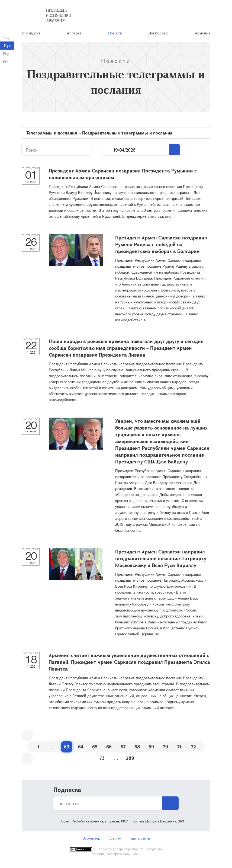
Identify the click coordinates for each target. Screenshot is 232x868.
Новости (115, 34)
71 (179, 748)
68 (137, 748)
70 (165, 748)
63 (67, 748)
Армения (202, 34)
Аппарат (74, 34)
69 (151, 748)
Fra (6, 62)
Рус (7, 45)
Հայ (6, 37)
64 (81, 748)
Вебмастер (91, 839)
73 (102, 759)
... (107, 151)
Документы (158, 34)
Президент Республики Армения (59, 16)
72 (194, 748)
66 (109, 748)
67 (123, 748)
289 (130, 759)
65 (95, 748)
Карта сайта (140, 839)
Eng (6, 54)
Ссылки (115, 839)
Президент (31, 34)
